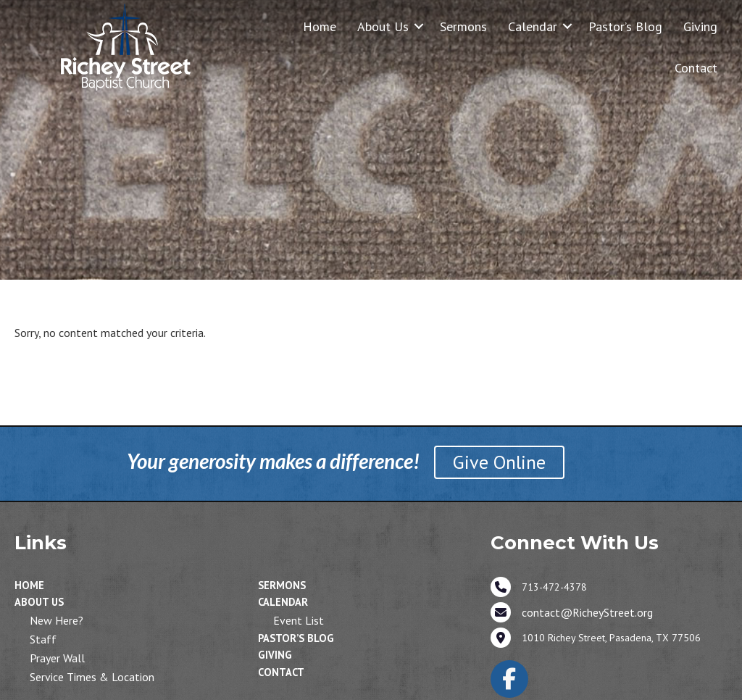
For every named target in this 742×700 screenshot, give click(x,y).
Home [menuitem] (320, 26)
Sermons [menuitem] (463, 26)
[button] (419, 26)
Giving (275, 655)
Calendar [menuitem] (533, 26)
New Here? (57, 620)
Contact (281, 672)
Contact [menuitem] (696, 68)
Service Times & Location (92, 677)
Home (29, 585)
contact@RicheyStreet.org (587, 612)
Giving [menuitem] (700, 26)
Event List (299, 620)
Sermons (282, 585)
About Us (39, 602)
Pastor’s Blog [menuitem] (625, 26)
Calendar (283, 602)
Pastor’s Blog (296, 638)
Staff (43, 639)
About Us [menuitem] (383, 26)
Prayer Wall (57, 658)
